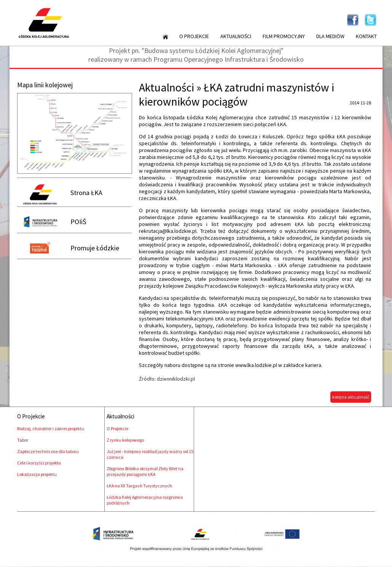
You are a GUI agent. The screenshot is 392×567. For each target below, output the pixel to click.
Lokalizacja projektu (37, 474)
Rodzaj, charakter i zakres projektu (51, 428)
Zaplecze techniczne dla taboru (48, 451)
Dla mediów (330, 36)
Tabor (23, 440)
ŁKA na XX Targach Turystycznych (139, 486)
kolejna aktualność (351, 397)
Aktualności (236, 36)
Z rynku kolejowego (125, 440)
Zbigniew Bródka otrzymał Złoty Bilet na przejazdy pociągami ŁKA (145, 471)
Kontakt (366, 36)
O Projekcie (194, 36)
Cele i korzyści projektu (39, 463)
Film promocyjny (284, 36)
